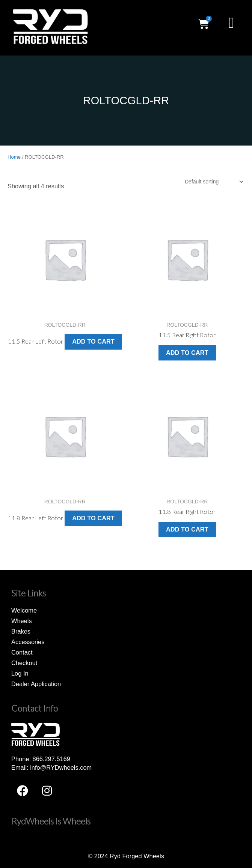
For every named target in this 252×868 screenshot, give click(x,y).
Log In (20, 673)
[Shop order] (214, 182)
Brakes (21, 631)
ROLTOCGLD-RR (126, 101)
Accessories (28, 642)
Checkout (24, 663)
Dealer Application (36, 684)
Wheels (22, 621)
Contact (22, 652)
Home (14, 157)
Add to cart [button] (93, 341)
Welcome (24, 610)
